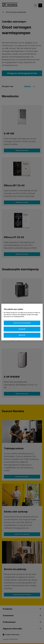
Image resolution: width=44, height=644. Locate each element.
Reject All (22, 335)
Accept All (22, 329)
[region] (22, 322)
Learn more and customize (22, 323)
